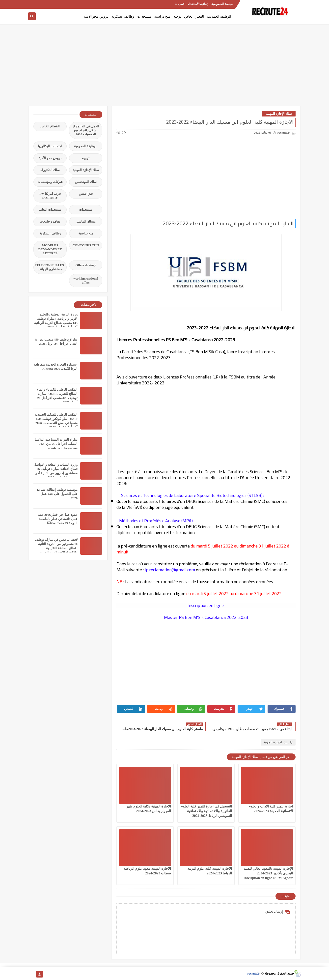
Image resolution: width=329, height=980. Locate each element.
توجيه (177, 16)
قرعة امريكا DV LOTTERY (50, 196)
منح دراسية (162, 16)
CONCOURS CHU (86, 245)
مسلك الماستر (86, 221)
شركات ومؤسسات (50, 182)
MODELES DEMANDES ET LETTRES (50, 249)
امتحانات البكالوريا (50, 146)
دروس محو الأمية (96, 16)
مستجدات (144, 16)
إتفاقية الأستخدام (198, 4)
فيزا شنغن (86, 194)
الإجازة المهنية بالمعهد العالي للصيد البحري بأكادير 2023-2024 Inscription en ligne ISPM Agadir (268, 873)
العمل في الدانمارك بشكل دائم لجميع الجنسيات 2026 (86, 130)
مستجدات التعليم (50, 210)
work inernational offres (86, 280)
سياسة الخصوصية (222, 4)
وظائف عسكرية (123, 16)
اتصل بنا (179, 4)
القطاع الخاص (194, 16)
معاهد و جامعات (50, 221)
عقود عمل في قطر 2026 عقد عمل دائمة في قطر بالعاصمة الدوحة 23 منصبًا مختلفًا (58, 519)
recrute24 (254, 973)
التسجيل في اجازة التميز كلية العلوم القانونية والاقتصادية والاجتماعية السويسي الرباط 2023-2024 (206, 811)
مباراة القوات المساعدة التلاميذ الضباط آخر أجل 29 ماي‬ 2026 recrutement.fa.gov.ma (56, 444)
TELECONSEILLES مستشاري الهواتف (49, 267)
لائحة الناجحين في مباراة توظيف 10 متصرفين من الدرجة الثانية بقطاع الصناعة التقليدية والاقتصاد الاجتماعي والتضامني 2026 (56, 548)
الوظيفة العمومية (219, 16)
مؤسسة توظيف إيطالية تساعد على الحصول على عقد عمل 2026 (57, 494)
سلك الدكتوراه (50, 170)
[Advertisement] (164, 67)
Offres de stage (86, 265)
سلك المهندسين (86, 182)
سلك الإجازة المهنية (279, 114)
